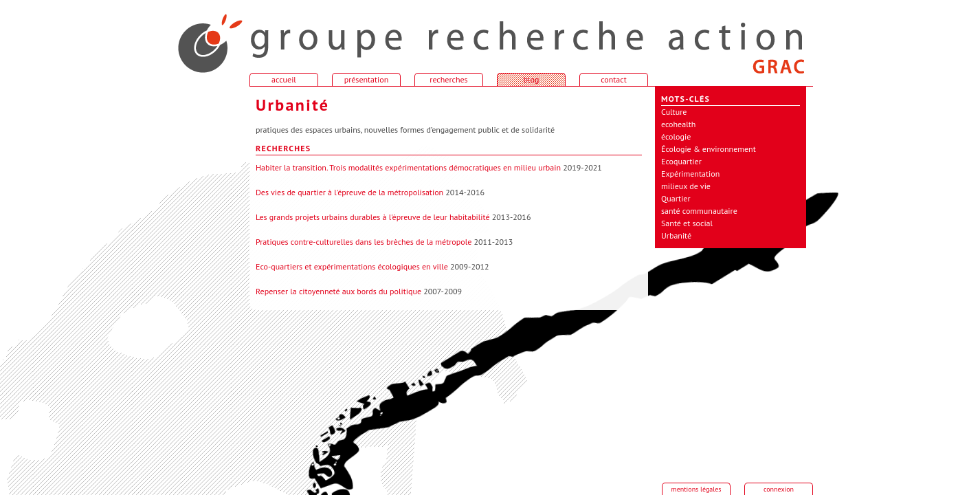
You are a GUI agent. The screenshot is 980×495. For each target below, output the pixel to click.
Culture (674, 112)
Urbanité (676, 235)
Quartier (676, 198)
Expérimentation (690, 174)
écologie (676, 136)
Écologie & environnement (709, 149)
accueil (201, 37)
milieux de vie (686, 186)
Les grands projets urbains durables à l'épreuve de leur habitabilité (373, 217)
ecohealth (678, 124)
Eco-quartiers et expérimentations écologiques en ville (352, 266)
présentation (367, 79)
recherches (448, 79)
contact (614, 79)
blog (532, 79)
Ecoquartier (681, 161)
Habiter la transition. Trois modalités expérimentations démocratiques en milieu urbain (408, 167)
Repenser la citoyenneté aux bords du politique (338, 291)
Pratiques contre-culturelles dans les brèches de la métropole (364, 242)
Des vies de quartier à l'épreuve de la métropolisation (349, 192)
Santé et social (687, 223)
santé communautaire (699, 211)
